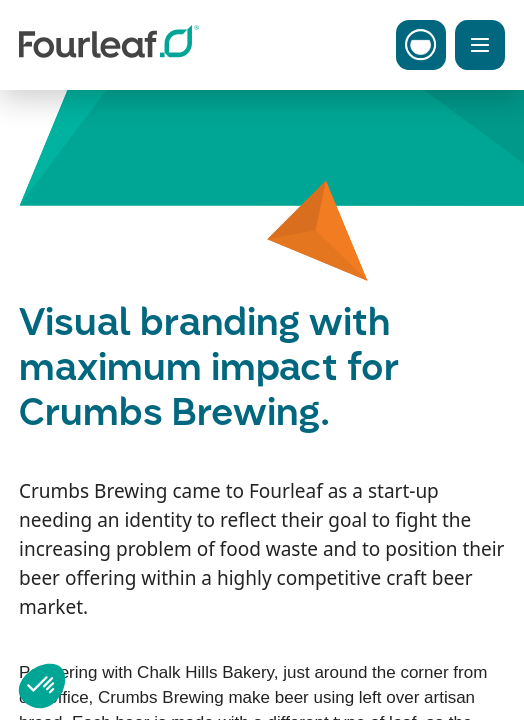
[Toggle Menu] (480, 45)
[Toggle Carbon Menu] (421, 45)
